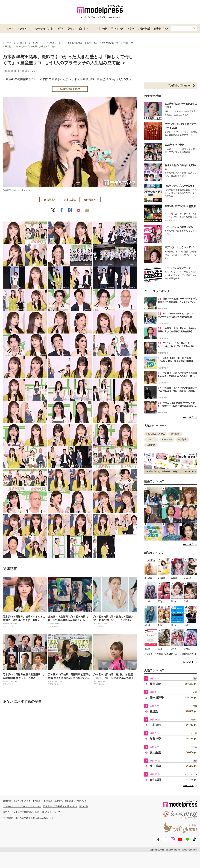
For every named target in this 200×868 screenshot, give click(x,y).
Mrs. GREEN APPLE (156, 434)
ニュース (9, 28)
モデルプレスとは (22, 801)
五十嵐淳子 (157, 698)
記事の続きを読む (70, 89)
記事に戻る (70, 200)
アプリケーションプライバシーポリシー (22, 806)
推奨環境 (48, 801)
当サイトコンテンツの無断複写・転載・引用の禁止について (31, 812)
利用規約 (37, 801)
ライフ (71, 28)
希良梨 (154, 711)
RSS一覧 (84, 806)
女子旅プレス (161, 28)
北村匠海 (175, 434)
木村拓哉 (151, 445)
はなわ (151, 439)
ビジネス (83, 28)
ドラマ (131, 28)
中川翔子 (182, 439)
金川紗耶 (155, 780)
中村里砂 (155, 725)
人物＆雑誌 (144, 28)
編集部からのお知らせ (76, 801)
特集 (105, 28)
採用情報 (58, 801)
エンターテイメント (42, 28)
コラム (60, 28)
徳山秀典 (155, 766)
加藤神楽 (155, 739)
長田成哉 (155, 684)
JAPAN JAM (167, 439)
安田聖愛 (155, 752)
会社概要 (7, 801)
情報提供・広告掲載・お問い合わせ (60, 806)
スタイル (22, 28)
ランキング (117, 28)
